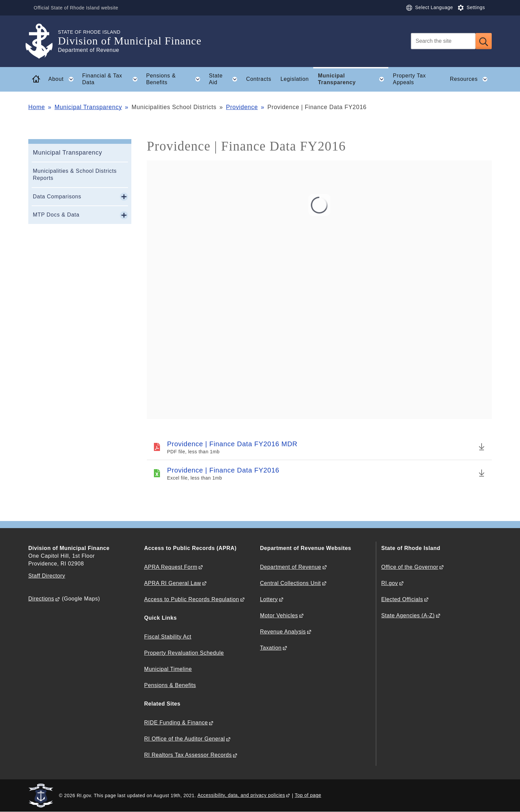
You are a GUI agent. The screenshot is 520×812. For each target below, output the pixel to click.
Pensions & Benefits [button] (175, 79)
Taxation (271, 648)
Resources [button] (471, 79)
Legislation (295, 79)
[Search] (443, 41)
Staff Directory (47, 576)
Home (37, 107)
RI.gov (390, 583)
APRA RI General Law (173, 583)
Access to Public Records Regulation (192, 599)
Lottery (269, 599)
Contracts (259, 79)
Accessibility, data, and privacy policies (241, 795)
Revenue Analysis (283, 632)
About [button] (63, 79)
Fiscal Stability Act (168, 637)
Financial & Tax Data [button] (112, 79)
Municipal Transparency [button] (353, 79)
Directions (41, 599)
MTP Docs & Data (56, 215)
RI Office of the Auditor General (185, 739)
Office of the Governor (410, 567)
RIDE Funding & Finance (176, 723)
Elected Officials (402, 599)
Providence (242, 107)
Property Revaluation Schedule (184, 653)
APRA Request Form (171, 567)
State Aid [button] (225, 79)
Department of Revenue (291, 567)
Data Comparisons (57, 197)
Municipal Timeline (168, 669)
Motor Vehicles (279, 615)
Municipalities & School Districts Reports (75, 174)
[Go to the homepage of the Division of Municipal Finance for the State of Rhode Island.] (43, 41)
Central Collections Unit (290, 583)
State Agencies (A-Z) (408, 615)
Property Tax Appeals (410, 79)
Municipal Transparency (88, 107)
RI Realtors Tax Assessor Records (188, 755)
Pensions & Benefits (170, 685)
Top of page (308, 795)
